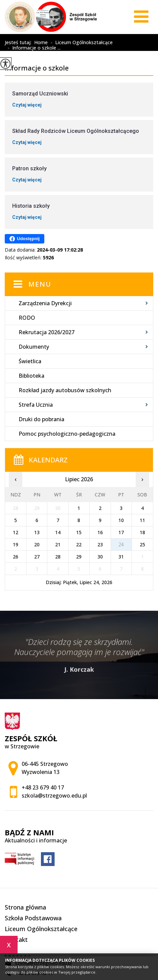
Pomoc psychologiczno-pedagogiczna (67, 434)
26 (16, 557)
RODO (27, 318)
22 (79, 544)
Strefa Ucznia (36, 405)
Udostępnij (25, 239)
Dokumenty (34, 347)
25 (142, 544)
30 (100, 557)
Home (41, 42)
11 (142, 520)
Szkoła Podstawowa (33, 918)
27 (37, 557)
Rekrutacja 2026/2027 (47, 332)
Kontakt (16, 940)
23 (100, 544)
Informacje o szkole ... (33, 48)
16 (100, 532)
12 (16, 532)
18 (142, 532)
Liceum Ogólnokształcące (80, 43)
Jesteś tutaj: (19, 42)
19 (16, 544)
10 (121, 520)
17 (121, 532)
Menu (40, 284)
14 (58, 532)
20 (37, 544)
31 (121, 557)
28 (58, 557)
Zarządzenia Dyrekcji (45, 303)
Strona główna (25, 907)
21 (58, 544)
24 (121, 544)
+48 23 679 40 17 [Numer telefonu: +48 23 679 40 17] (43, 787)
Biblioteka (31, 376)
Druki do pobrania (41, 419)
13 (37, 532)
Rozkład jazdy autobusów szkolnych (65, 390)
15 (79, 532)
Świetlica (30, 361)
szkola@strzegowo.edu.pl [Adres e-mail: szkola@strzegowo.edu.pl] (54, 796)
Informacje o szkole (50, 37)
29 (79, 557)
